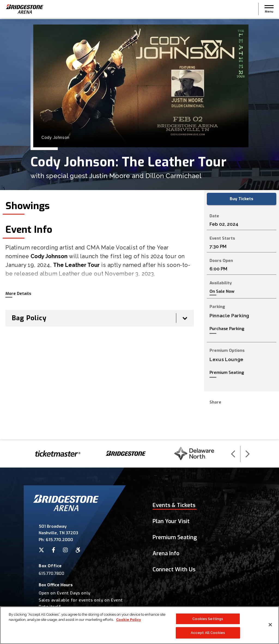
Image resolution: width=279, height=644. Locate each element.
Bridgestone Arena (25, 10)
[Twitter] (41, 550)
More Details (18, 294)
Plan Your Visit (171, 521)
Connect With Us (174, 570)
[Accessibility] (78, 550)
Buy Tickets (242, 199)
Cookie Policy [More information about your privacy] (128, 620)
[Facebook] (54, 550)
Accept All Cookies (208, 633)
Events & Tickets (174, 505)
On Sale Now (222, 292)
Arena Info (166, 553)
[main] (139, 230)
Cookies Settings (208, 619)
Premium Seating (227, 373)
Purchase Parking (227, 329)
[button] (269, 10)
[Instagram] (65, 550)
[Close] (270, 625)
